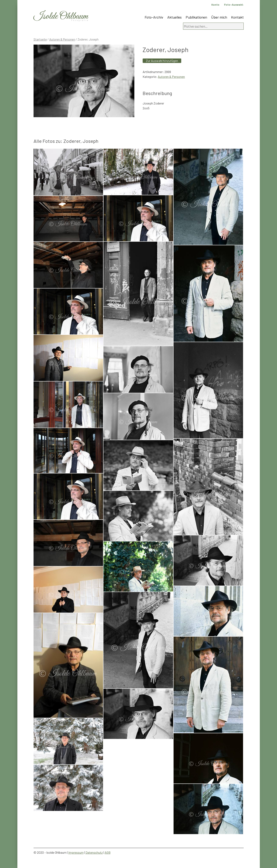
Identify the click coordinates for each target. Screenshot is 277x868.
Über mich (219, 17)
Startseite (40, 39)
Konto (215, 5)
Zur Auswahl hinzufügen (162, 61)
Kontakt (237, 17)
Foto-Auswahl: (234, 5)
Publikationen (196, 17)
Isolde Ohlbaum (61, 16)
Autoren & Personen (62, 39)
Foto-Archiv (154, 17)
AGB (108, 852)
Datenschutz (94, 852)
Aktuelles (174, 17)
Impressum (76, 852)
